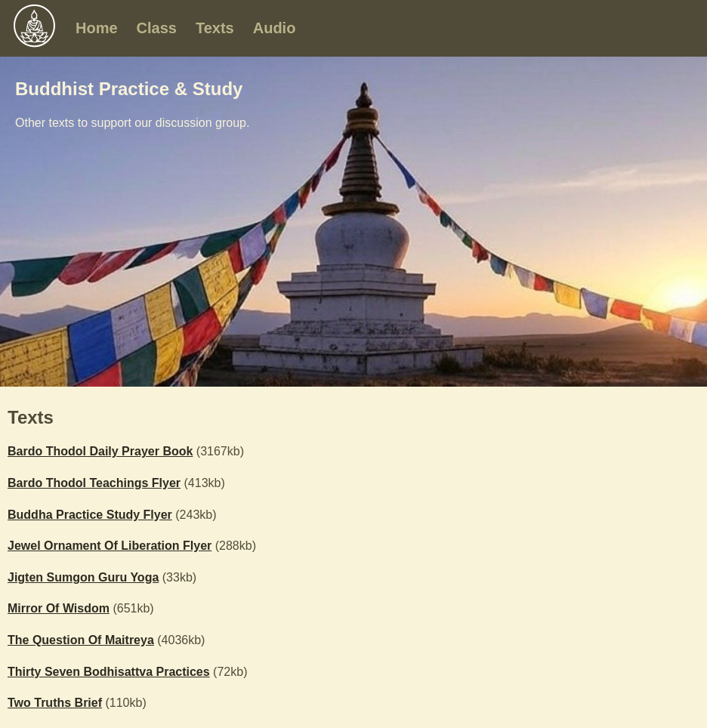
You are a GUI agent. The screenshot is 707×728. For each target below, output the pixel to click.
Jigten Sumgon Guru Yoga (83, 577)
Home (97, 28)
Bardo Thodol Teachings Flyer (94, 483)
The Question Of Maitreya (81, 640)
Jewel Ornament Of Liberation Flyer (110, 546)
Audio (275, 28)
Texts (215, 28)
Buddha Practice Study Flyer (90, 515)
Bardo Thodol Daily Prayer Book (100, 451)
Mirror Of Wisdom (59, 608)
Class (157, 28)
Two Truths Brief (55, 703)
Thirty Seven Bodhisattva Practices (109, 672)
